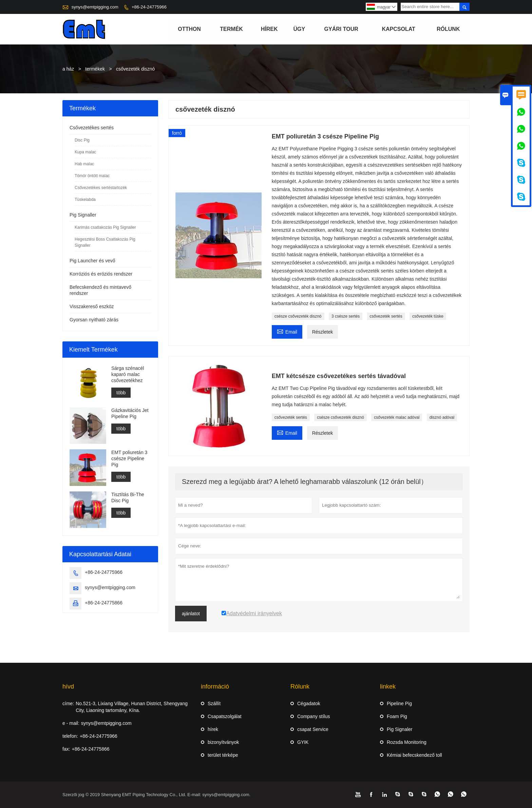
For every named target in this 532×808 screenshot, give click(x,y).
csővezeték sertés (386, 316)
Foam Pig (397, 716)
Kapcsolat (399, 29)
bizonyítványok (223, 742)
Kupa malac (85, 152)
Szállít (214, 703)
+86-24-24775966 (149, 7)
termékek (95, 69)
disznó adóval (442, 417)
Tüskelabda (85, 200)
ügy (299, 29)
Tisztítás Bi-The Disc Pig (128, 497)
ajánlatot (191, 614)
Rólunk (448, 29)
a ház (68, 69)
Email (287, 331)
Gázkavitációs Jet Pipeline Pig (130, 413)
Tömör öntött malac (92, 176)
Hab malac (84, 164)
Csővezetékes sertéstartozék (101, 188)
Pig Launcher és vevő (92, 261)
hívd (68, 687)
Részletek (322, 332)
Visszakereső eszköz (92, 306)
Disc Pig (82, 140)
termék (231, 29)
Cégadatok (309, 703)
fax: (66, 749)
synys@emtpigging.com (95, 7)
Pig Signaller (83, 215)
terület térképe (223, 755)
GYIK (303, 742)
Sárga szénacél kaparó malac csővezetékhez (128, 374)
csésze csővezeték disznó (298, 316)
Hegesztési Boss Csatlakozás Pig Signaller (105, 242)
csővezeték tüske (428, 316)
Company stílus (313, 716)
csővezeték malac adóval (397, 417)
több (121, 393)
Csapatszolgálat (225, 716)
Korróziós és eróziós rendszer (101, 274)
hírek (269, 29)
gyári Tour (341, 29)
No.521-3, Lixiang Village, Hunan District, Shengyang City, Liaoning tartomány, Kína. (132, 707)
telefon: (70, 736)
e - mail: (71, 723)
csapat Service (313, 729)
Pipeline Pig (399, 703)
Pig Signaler (400, 729)
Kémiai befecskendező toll (414, 755)
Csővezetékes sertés (92, 128)
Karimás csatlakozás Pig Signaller (105, 227)
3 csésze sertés (346, 316)
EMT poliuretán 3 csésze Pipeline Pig (129, 458)
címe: (68, 703)
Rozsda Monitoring (407, 742)
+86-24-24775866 (104, 603)
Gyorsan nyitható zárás (94, 320)
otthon (189, 29)
